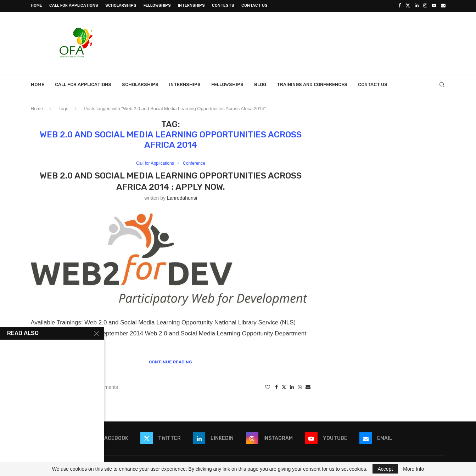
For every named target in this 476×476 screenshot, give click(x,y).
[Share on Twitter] (284, 386)
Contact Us (254, 5)
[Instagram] (425, 6)
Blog (260, 84)
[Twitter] (408, 6)
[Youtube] (434, 6)
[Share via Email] (308, 386)
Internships (191, 5)
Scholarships (121, 5)
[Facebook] (400, 6)
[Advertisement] (317, 41)
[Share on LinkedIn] (292, 386)
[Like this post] (268, 386)
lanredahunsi (182, 198)
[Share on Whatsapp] (300, 386)
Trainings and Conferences (312, 84)
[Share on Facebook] (276, 386)
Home (37, 5)
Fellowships (157, 5)
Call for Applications (74, 5)
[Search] (442, 84)
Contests (223, 5)
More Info (413, 469)
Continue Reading (170, 361)
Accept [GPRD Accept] (385, 469)
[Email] (443, 6)
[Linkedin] (417, 6)
